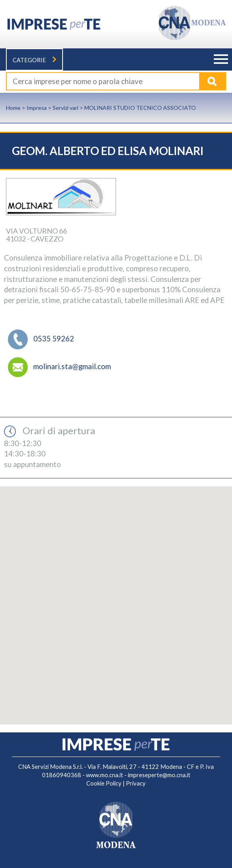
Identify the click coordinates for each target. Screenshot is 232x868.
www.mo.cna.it (105, 775)
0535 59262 (54, 338)
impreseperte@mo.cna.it (159, 775)
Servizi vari (66, 108)
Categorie (34, 60)
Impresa (37, 108)
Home (13, 108)
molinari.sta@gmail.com (72, 366)
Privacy (136, 783)
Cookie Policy (104, 783)
